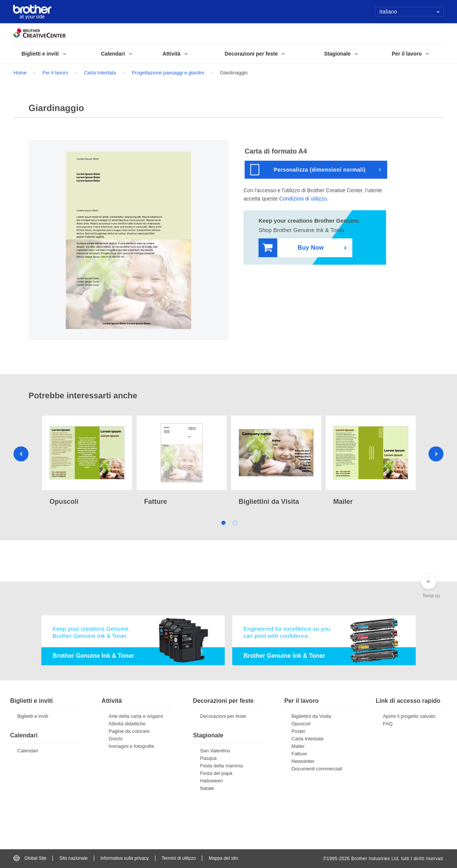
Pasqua (208, 758)
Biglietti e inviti (33, 716)
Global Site (30, 858)
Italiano (410, 12)
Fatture (299, 754)
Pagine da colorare (129, 731)
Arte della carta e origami (136, 716)
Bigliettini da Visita (311, 716)
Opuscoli (301, 724)
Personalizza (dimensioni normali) (308, 170)
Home (20, 73)
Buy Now (293, 248)
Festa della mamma (221, 766)
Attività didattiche (127, 724)
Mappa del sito (223, 858)
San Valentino (215, 751)
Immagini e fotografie (132, 746)
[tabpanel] (87, 461)
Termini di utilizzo (179, 858)
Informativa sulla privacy (125, 858)
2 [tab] (234, 522)
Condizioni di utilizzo (303, 199)
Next (436, 454)
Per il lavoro (55, 73)
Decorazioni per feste (223, 716)
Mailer (298, 746)
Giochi (116, 739)
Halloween (211, 781)
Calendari (28, 751)
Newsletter (303, 761)
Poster (299, 731)
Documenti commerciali (317, 769)
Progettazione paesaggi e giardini (168, 73)
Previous (21, 454)
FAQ (388, 724)
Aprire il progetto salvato (409, 716)
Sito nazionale (73, 858)
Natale (207, 788)
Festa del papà (216, 773)
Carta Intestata (100, 73)
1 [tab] (223, 522)
